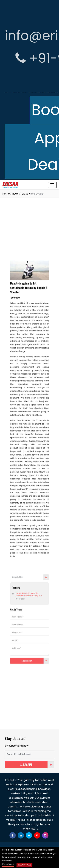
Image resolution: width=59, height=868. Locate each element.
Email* (18, 608)
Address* (19, 615)
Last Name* (20, 595)
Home (6, 194)
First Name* (20, 589)
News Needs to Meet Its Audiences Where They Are (29, 570)
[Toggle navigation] (52, 185)
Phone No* (19, 602)
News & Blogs (20, 194)
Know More (8, 864)
